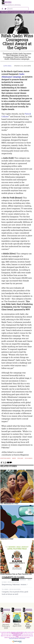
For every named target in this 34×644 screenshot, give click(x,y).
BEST (30, 580)
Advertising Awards (5, 458)
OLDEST (15, 580)
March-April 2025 (17, 625)
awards (14, 458)
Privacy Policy (22, 639)
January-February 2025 (6, 626)
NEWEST (23, 580)
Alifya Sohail (7, 66)
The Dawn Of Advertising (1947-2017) (15, 12)
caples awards (29, 458)
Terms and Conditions (14, 639)
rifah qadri (20, 458)
